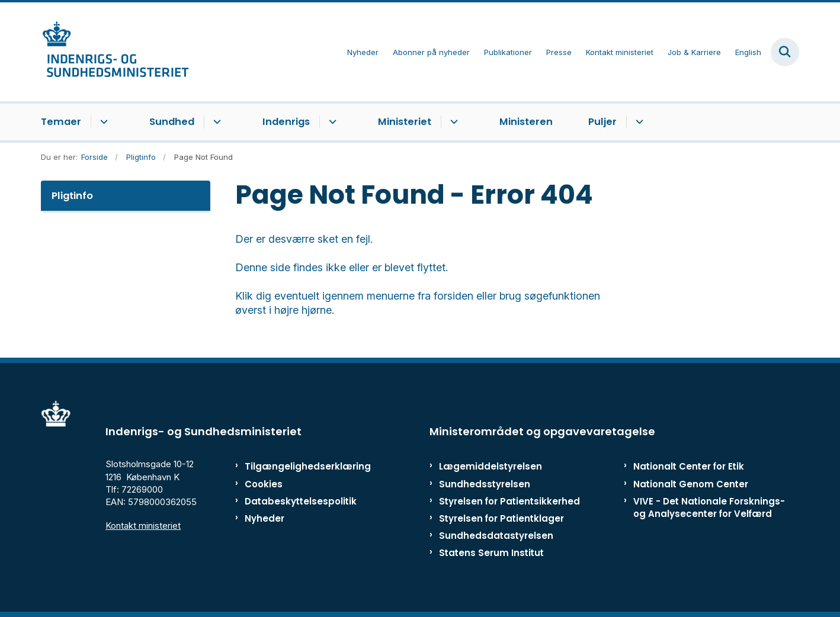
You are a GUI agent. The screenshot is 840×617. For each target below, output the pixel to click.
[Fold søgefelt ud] (785, 52)
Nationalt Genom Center (691, 484)
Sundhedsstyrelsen (485, 484)
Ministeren (526, 122)
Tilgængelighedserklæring (295, 466)
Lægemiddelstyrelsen (490, 466)
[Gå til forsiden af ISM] (115, 52)
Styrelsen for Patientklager (501, 518)
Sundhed (172, 122)
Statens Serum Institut (491, 553)
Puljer (602, 122)
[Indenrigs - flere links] (331, 122)
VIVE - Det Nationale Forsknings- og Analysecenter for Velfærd (709, 507)
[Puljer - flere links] (638, 122)
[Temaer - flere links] (102, 122)
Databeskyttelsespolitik (295, 501)
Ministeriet (405, 122)
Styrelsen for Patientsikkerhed (509, 501)
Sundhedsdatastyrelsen (496, 536)
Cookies (264, 484)
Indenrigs (286, 122)
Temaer (61, 122)
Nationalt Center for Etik (689, 466)
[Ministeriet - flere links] (452, 122)
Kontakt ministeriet (143, 526)
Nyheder (264, 518)
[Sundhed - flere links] (215, 122)
